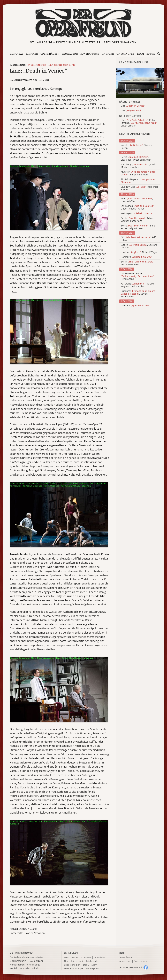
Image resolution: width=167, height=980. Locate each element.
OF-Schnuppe (125, 54)
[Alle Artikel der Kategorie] (140, 83)
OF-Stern (108, 54)
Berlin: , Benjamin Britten (137, 263)
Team (140, 54)
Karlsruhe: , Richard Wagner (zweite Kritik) (137, 285)
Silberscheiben (72, 965)
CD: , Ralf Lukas (138, 239)
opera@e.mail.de (30, 968)
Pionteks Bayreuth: (138, 181)
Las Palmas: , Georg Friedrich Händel (137, 207)
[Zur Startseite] (84, 23)
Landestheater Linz (62, 65)
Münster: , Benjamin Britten (138, 173)
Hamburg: (136, 257)
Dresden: (136, 306)
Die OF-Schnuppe (74, 969)
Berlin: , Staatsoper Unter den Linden (136, 158)
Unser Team (125, 957)
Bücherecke (92, 961)
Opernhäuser (50, 54)
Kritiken (32, 54)
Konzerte (86, 958)
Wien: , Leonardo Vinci (137, 200)
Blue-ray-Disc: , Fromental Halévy (139, 188)
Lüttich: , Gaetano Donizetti (139, 246)
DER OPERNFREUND (21, 953)
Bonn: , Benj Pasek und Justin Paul (138, 227)
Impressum (125, 961)
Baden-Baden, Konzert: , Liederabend (138, 276)
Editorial (17, 54)
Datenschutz (141, 961)
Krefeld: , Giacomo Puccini (137, 147)
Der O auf (130, 967)
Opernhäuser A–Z (74, 961)
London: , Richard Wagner (140, 252)
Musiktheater (37, 65)
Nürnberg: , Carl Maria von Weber (138, 166)
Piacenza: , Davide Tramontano (139, 294)
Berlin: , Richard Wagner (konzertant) (138, 220)
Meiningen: (137, 213)
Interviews (99, 958)
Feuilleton (70, 54)
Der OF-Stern (90, 965)
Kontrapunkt (90, 54)
